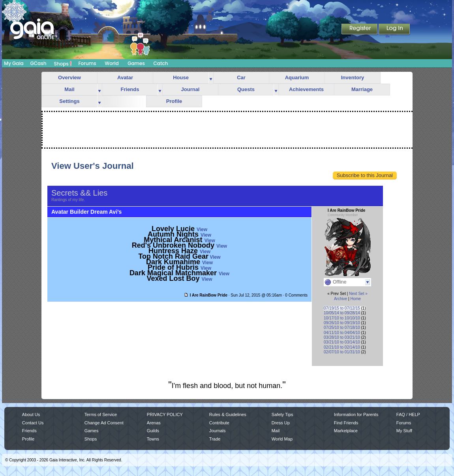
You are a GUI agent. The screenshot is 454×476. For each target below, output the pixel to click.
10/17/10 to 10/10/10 (342, 318)
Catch (161, 63)
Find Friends (346, 423)
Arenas (154, 423)
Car (241, 77)
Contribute (219, 423)
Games (136, 63)
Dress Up (281, 423)
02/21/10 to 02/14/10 (342, 347)
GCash (38, 63)
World (112, 63)
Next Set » (358, 294)
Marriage (362, 89)
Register (360, 30)
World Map (282, 439)
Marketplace (346, 431)
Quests (246, 89)
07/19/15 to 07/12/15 (342, 308)
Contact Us (33, 423)
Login (394, 30)
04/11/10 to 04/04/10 (342, 333)
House (181, 77)
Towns (153, 439)
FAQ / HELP (408, 414)
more (211, 78)
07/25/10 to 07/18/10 (342, 328)
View (202, 230)
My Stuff (404, 431)
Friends (130, 89)
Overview (69, 77)
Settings (69, 101)
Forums (87, 63)
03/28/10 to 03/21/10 (342, 337)
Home (356, 299)
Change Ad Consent (104, 423)
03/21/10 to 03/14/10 (342, 342)
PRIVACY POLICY (165, 414)
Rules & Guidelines (228, 414)
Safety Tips (282, 414)
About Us (31, 414)
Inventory (353, 77)
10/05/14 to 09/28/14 (342, 313)
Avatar (125, 77)
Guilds (153, 431)
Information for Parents (356, 414)
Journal (190, 89)
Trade (215, 439)
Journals (218, 431)
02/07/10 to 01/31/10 (342, 352)
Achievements (306, 89)
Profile (174, 101)
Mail (69, 89)
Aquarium (297, 77)
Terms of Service (101, 414)
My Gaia (14, 63)
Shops (63, 63)
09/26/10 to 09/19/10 (342, 323)
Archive (340, 299)
